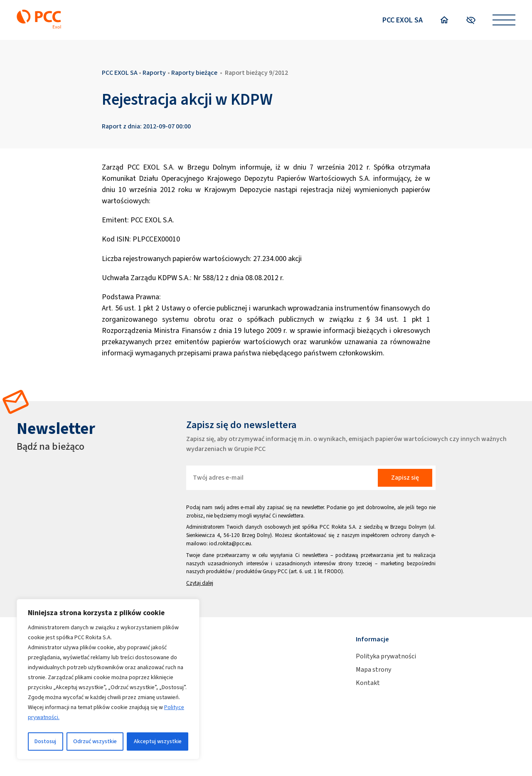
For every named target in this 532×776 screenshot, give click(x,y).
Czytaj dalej (200, 583)
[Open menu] (504, 20)
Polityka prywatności (386, 656)
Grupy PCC (275, 571)
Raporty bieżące (194, 73)
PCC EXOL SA (403, 20)
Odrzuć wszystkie (95, 741)
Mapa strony (373, 669)
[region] (108, 679)
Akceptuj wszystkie (158, 741)
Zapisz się (405, 477)
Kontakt (368, 683)
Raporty (154, 73)
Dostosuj (45, 741)
